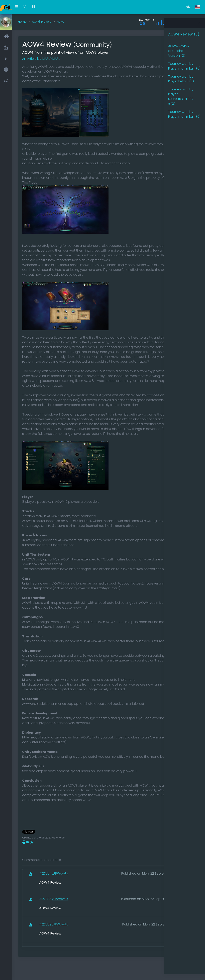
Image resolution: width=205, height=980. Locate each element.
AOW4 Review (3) (184, 34)
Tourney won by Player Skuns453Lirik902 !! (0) (181, 97)
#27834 (46, 873)
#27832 (46, 924)
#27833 (46, 899)
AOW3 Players (42, 22)
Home (22, 22)
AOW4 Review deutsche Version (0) (179, 51)
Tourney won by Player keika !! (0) (181, 79)
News (61, 22)
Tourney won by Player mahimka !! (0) (184, 66)
